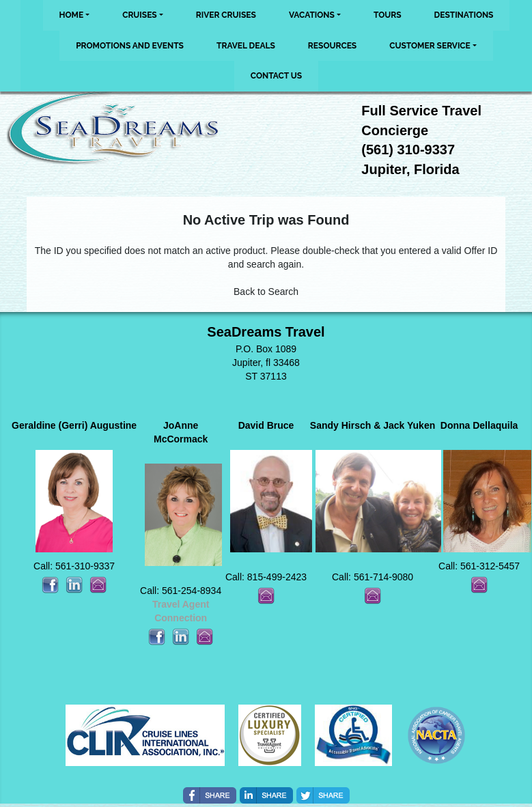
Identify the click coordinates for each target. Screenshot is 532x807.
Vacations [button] (312, 15)
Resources (332, 46)
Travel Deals (246, 46)
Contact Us (276, 76)
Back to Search (266, 292)
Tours (388, 15)
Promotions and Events (130, 46)
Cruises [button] (140, 15)
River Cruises (226, 15)
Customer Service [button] (430, 46)
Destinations (464, 15)
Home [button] (72, 15)
